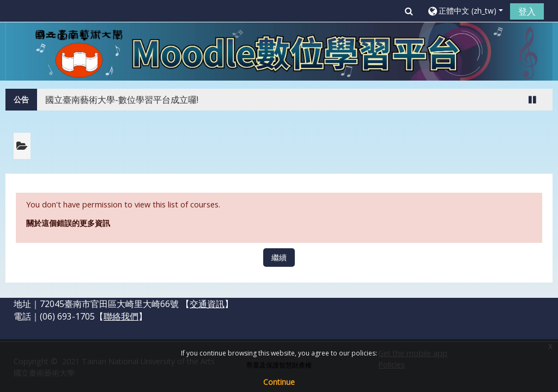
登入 (527, 11)
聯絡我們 (121, 316)
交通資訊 (207, 304)
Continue (279, 382)
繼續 (279, 257)
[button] (409, 11)
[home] (279, 51)
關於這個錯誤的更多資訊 (68, 223)
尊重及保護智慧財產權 (279, 365)
